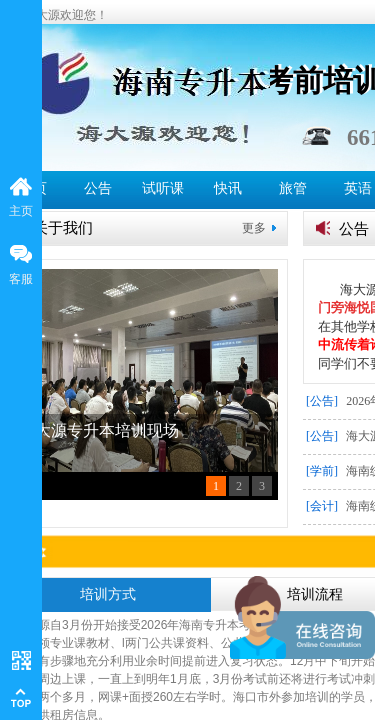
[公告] (322, 401)
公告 (98, 188)
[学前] (322, 471)
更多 (254, 228)
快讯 (228, 188)
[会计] (322, 506)
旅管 (293, 188)
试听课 (163, 188)
